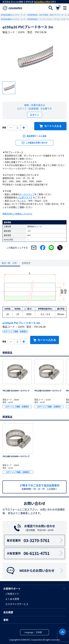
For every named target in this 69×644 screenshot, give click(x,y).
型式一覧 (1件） (10, 263)
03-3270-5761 (35, 540)
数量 (4, 128)
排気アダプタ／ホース (58, 15)
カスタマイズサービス (17, 604)
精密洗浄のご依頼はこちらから (17, 214)
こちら (23, 201)
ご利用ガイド (12, 594)
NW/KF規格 (44, 15)
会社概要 (8, 612)
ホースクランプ (27, 194)
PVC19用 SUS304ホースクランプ (16, 391)
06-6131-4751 (35, 553)
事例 (6, 620)
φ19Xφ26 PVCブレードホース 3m (21, 323)
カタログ (26, 263)
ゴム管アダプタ (25, 197)
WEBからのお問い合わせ (35, 571)
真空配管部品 (33, 15)
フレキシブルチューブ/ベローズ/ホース (54, 19)
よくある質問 (12, 599)
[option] (34, 58)
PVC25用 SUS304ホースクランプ (48, 391)
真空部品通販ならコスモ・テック (13, 15)
